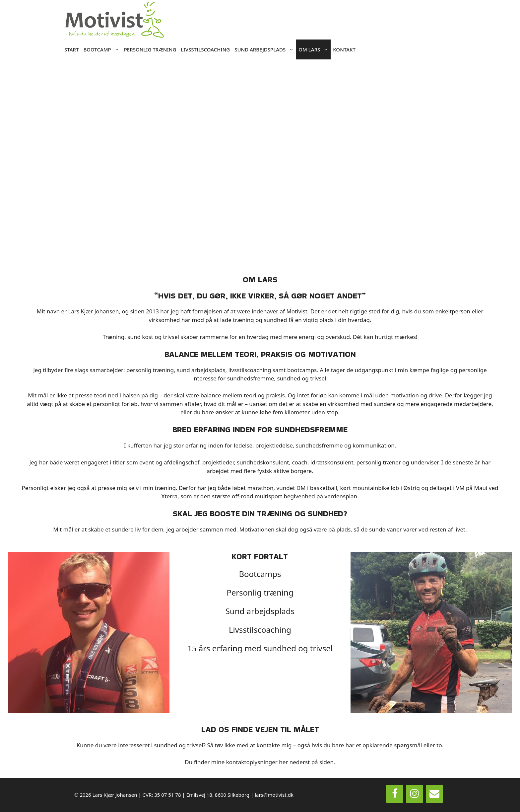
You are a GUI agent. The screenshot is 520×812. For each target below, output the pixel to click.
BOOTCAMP (102, 49)
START (71, 49)
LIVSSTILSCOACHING (205, 49)
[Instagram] (415, 794)
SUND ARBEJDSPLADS (265, 49)
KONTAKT (344, 49)
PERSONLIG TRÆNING (150, 49)
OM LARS (315, 49)
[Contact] (434, 794)
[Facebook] (395, 794)
